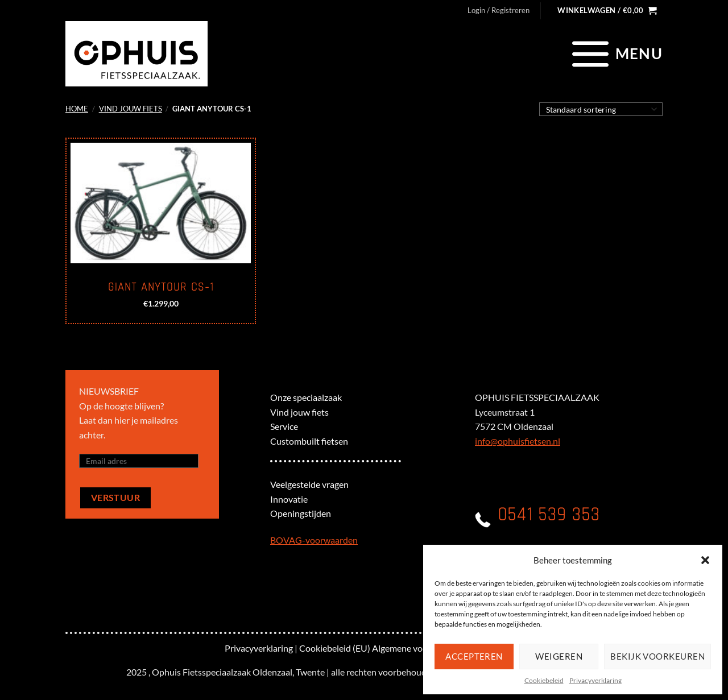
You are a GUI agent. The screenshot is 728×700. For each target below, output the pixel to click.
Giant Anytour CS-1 (161, 287)
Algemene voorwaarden (419, 648)
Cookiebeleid (544, 680)
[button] (705, 560)
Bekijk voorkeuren (657, 656)
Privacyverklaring (595, 680)
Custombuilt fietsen (309, 441)
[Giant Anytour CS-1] (161, 203)
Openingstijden (301, 513)
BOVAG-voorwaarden (314, 540)
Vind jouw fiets (131, 109)
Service (284, 426)
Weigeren (559, 656)
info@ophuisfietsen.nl (518, 441)
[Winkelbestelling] (601, 109)
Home (77, 109)
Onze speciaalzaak (306, 397)
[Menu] (616, 53)
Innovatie (289, 499)
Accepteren (474, 656)
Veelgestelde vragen (309, 484)
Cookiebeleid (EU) (335, 648)
